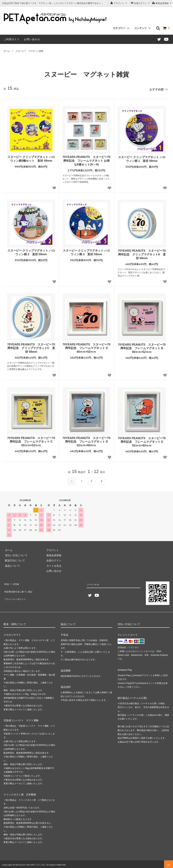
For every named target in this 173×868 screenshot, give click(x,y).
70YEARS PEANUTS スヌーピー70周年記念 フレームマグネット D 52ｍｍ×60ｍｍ (86, 440)
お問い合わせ (32, 39)
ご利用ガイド (12, 39)
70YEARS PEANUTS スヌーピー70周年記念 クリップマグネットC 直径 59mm (31, 347)
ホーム (7, 51)
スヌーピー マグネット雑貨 (29, 51)
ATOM (14, 582)
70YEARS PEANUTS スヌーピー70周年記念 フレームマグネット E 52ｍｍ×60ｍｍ (142, 440)
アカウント (119, 3)
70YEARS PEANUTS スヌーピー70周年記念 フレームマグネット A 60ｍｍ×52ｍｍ (86, 347)
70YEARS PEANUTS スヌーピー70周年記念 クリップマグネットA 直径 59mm (142, 253)
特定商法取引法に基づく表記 (20, 587)
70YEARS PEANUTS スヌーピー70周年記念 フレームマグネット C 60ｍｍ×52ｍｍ (31, 440)
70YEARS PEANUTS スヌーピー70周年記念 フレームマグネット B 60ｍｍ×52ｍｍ (142, 347)
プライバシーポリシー (16, 592)
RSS (6, 582)
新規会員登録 (162, 3)
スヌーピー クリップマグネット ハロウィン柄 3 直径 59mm (86, 251)
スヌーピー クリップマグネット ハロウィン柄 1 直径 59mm (142, 158)
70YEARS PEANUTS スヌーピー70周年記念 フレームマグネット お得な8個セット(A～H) (86, 159)
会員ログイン (141, 3)
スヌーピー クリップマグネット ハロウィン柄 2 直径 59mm (31, 251)
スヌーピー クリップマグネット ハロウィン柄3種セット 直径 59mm (31, 158)
